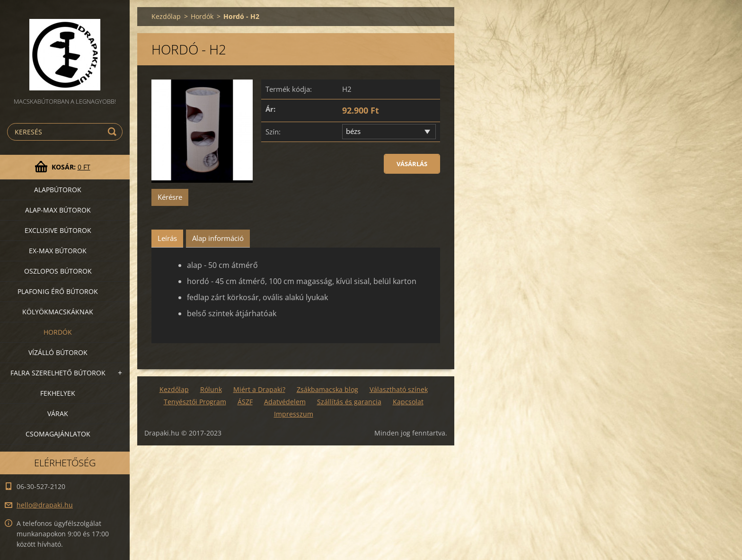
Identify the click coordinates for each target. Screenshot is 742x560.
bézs (353, 131)
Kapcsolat (408, 402)
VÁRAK (58, 413)
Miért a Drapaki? (259, 389)
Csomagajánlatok (58, 434)
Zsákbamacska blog (327, 389)
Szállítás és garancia (349, 402)
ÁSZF (245, 402)
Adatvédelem (285, 402)
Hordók (58, 332)
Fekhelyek (58, 393)
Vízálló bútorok (58, 352)
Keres (114, 132)
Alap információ (218, 238)
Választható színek (399, 389)
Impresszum (294, 414)
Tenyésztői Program (195, 402)
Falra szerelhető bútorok (58, 373)
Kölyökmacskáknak (58, 312)
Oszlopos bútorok (58, 271)
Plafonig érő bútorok (58, 291)
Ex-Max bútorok (58, 251)
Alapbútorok (58, 190)
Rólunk (211, 389)
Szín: (273, 132)
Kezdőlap (166, 16)
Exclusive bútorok (58, 230)
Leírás (167, 238)
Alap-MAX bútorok (58, 210)
